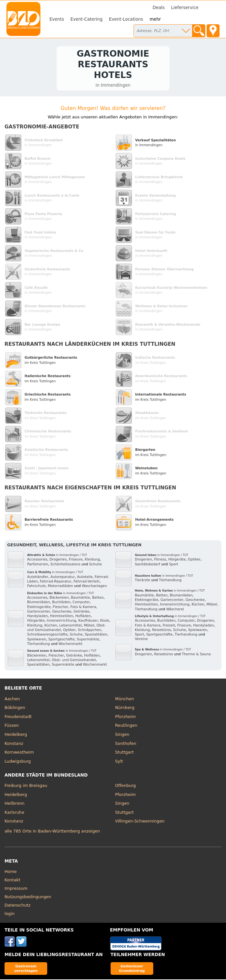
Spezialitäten (96, 635)
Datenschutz (17, 906)
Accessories (37, 560)
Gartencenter (39, 612)
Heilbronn (15, 804)
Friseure (76, 560)
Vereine (141, 640)
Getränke (81, 612)
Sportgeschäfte (62, 640)
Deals (159, 8)
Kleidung (92, 560)
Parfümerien (38, 565)
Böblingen (15, 708)
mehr (155, 19)
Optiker (69, 631)
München (124, 699)
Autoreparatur (63, 577)
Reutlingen (126, 726)
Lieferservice (185, 8)
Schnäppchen (90, 631)
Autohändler (38, 577)
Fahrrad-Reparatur (55, 582)
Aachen (12, 699)
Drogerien (58, 560)
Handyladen (38, 617)
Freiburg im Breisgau (26, 786)
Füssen (12, 726)
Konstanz (14, 744)
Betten (98, 598)
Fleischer (60, 608)
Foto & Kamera (83, 608)
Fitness (160, 560)
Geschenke (62, 612)
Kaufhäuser (88, 621)
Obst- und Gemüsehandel (74, 661)
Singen (122, 735)
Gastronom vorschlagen (26, 969)
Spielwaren (37, 640)
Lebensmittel (70, 626)
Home (11, 872)
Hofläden (83, 617)
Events (57, 19)
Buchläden (61, 603)
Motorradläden (60, 587)
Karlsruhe (14, 813)
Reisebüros (161, 631)
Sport (173, 565)
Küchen (51, 626)
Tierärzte (142, 581)
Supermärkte (88, 640)
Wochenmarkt (70, 644)
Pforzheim (125, 717)
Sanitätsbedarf (147, 565)
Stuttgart (124, 753)
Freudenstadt (18, 717)
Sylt (119, 762)
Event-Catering (86, 19)
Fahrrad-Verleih (86, 582)
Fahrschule (36, 587)
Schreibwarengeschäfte (47, 635)
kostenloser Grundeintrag (132, 969)
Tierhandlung (38, 644)
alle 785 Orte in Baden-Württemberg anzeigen (52, 832)
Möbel (89, 626)
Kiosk (104, 621)
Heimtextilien (62, 617)
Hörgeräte (36, 621)
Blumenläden (38, 603)
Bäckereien (59, 598)
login (10, 914)
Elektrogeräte (39, 608)
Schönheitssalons (65, 565)
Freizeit (169, 626)
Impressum (16, 889)
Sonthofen (126, 744)
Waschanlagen (94, 587)
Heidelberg (16, 735)
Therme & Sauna (196, 655)
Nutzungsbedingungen (28, 897)
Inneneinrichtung (62, 621)
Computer (81, 603)
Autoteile (85, 577)
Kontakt (12, 881)
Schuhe (96, 565)
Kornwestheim (19, 753)
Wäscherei (175, 610)
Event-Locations (126, 19)
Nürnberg (125, 708)
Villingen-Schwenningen (140, 822)
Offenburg (125, 786)
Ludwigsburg (18, 762)
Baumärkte (80, 598)
